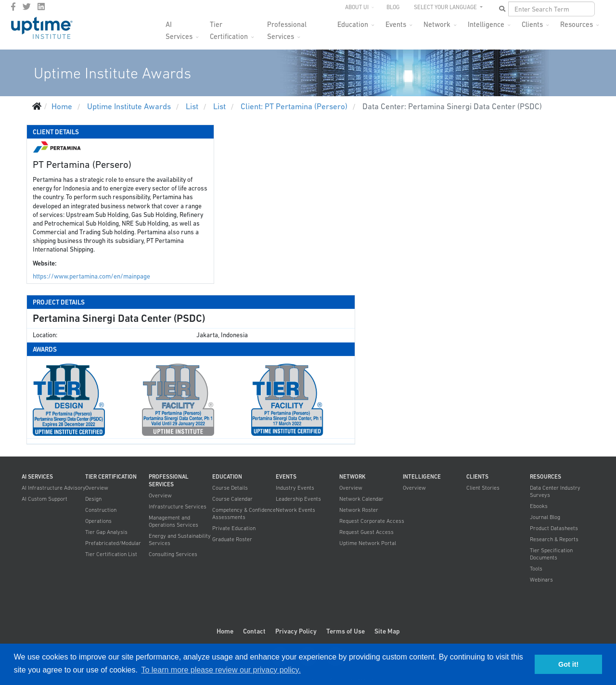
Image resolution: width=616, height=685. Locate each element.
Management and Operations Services (173, 521)
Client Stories (483, 488)
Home (225, 631)
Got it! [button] (568, 664)
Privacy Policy (296, 631)
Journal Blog (545, 517)
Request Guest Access (366, 532)
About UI (357, 7)
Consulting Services (173, 554)
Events (396, 24)
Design (93, 499)
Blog (393, 7)
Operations (98, 521)
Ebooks (539, 506)
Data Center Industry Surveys (555, 491)
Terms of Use (346, 631)
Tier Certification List (111, 554)
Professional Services (287, 27)
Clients (532, 24)
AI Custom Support (45, 499)
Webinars (541, 580)
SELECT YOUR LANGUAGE (446, 7)
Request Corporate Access (372, 521)
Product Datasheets (554, 528)
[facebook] (13, 7)
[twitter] (27, 7)
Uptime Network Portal (368, 543)
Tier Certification (229, 27)
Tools (536, 569)
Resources (577, 24)
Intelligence (486, 24)
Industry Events (295, 488)
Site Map (387, 631)
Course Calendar (232, 499)
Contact (254, 631)
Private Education (234, 528)
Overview (97, 488)
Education (353, 24)
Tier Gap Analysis (106, 532)
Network (437, 24)
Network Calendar (361, 499)
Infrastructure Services (178, 507)
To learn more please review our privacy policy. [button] (221, 670)
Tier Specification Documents (551, 554)
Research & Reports (554, 539)
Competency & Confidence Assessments (244, 514)
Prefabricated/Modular (113, 543)
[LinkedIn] (41, 7)
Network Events (295, 510)
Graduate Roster (232, 539)
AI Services (179, 27)
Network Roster (359, 510)
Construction (101, 510)
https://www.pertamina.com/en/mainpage (91, 276)
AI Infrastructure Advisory (54, 488)
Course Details (230, 488)
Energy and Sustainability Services (180, 539)
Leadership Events (298, 499)
